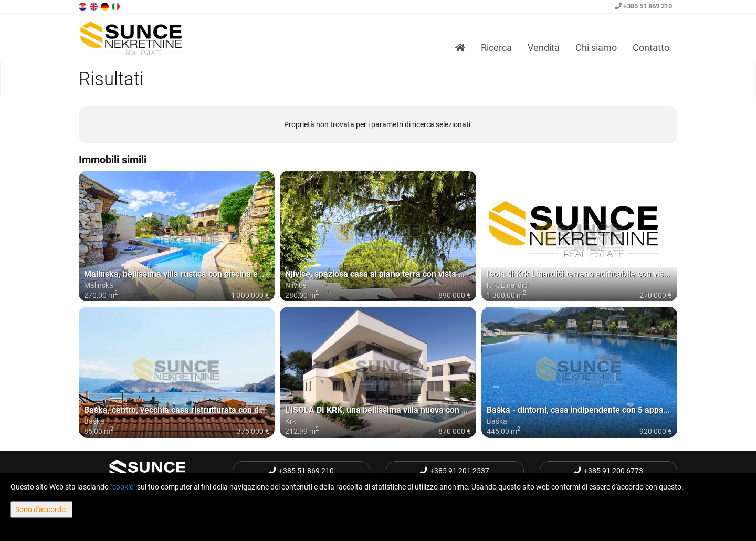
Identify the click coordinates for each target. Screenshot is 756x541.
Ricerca (496, 48)
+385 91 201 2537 (455, 471)
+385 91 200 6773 (608, 471)
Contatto (651, 48)
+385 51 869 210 (643, 6)
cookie (123, 487)
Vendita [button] (544, 48)
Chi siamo (596, 48)
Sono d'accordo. (41, 509)
